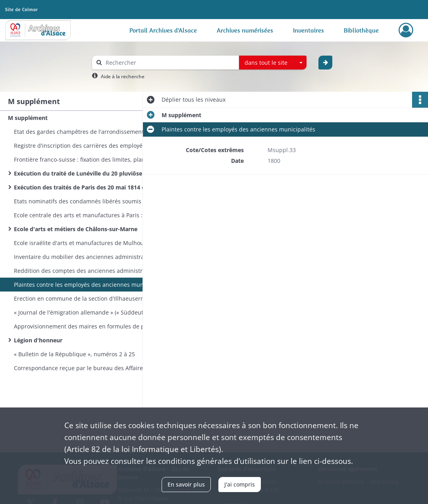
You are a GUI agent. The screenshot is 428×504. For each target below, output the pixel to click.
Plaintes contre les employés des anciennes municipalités (91, 285)
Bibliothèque (361, 30)
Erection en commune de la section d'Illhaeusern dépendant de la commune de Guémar (93, 298)
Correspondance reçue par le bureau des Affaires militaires (93, 368)
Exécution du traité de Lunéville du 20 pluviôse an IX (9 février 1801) (93, 173)
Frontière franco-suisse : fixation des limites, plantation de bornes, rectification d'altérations (93, 159)
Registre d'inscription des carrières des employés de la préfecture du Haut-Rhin (93, 146)
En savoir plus (186, 484)
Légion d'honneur (38, 340)
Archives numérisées (245, 30)
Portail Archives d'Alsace (163, 30)
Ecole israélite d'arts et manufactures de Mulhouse (82, 243)
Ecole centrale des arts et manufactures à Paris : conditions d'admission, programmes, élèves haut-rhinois (93, 215)
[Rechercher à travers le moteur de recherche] (170, 63)
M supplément (28, 118)
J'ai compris (240, 484)
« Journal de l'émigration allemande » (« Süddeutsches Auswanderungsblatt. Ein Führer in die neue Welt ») (93, 312)
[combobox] (273, 63)
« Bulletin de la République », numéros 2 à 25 (74, 354)
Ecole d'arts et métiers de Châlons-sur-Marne (76, 229)
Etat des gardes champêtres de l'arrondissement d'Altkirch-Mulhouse (93, 132)
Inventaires (308, 30)
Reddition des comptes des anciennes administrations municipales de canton (93, 271)
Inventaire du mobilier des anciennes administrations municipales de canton (93, 257)
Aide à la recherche (123, 76)
